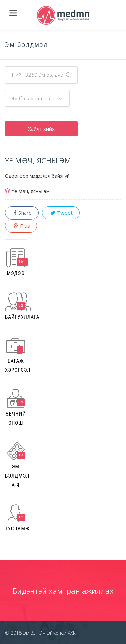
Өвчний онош (16, 407)
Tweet (61, 213)
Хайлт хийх (41, 129)
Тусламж (16, 518)
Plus (21, 226)
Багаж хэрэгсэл (16, 355)
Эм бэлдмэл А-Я (16, 465)
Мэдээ (17, 262)
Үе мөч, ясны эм (31, 191)
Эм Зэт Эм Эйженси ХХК (49, 633)
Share (22, 213)
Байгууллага (16, 306)
